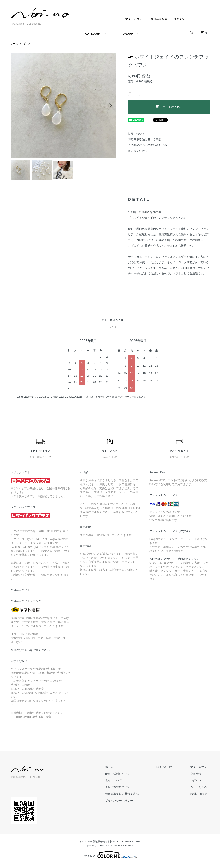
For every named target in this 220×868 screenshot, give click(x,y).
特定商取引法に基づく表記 (145, 139)
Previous (17, 106)
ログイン (179, 19)
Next (110, 106)
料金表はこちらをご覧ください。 (31, 650)
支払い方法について (118, 787)
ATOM (168, 767)
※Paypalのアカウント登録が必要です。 (175, 559)
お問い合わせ (198, 794)
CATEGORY (93, 34)
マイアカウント (135, 19)
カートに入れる (169, 107)
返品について (136, 134)
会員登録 (196, 774)
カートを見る (198, 787)
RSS (159, 767)
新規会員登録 (159, 19)
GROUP (128, 34)
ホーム (14, 44)
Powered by (110, 854)
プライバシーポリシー (119, 801)
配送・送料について (118, 774)
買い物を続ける (138, 151)
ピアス (27, 44)
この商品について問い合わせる (148, 145)
